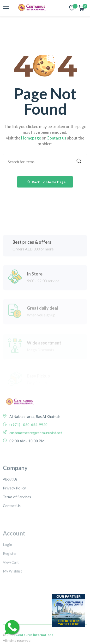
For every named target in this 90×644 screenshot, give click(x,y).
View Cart (11, 578)
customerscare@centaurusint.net (35, 442)
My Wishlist (12, 587)
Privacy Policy (14, 503)
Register (10, 569)
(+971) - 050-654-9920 (28, 434)
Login (7, 560)
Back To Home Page (46, 182)
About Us (10, 494)
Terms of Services (17, 512)
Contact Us (12, 521)
